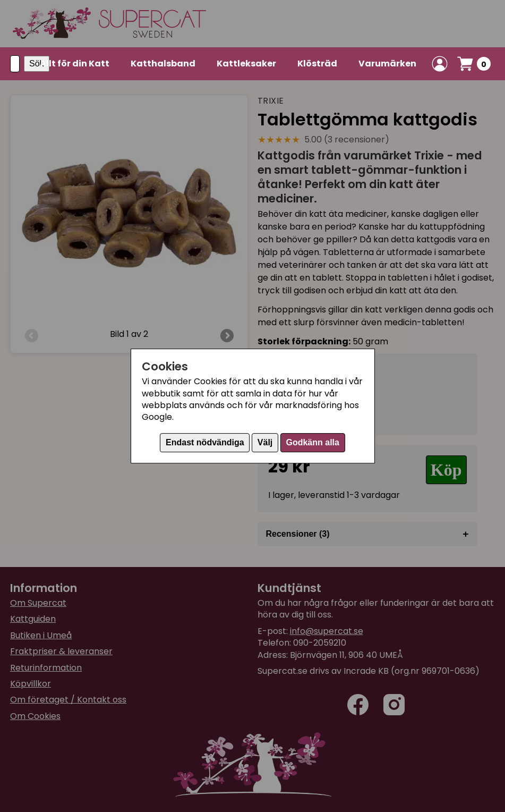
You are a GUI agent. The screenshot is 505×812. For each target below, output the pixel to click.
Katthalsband (163, 64)
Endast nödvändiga (205, 442)
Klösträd (317, 64)
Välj (265, 442)
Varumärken (387, 64)
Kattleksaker (246, 64)
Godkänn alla (312, 442)
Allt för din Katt (75, 64)
